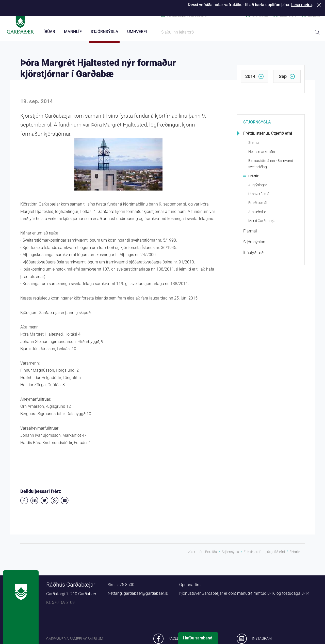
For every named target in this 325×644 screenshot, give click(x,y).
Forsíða (211, 555)
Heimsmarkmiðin (262, 154)
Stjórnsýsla (257, 125)
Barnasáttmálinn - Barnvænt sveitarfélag (271, 167)
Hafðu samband (198, 638)
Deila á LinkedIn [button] (34, 503)
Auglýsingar (258, 188)
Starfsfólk (260, 15)
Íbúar (49, 32)
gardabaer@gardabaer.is (146, 596)
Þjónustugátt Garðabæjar (187, 15)
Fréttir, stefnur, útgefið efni (268, 136)
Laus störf (288, 15)
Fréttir (253, 179)
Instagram (262, 641)
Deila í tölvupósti (65, 503)
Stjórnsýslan (254, 245)
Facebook (177, 641)
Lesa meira (302, 5)
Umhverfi (137, 32)
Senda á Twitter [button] (44, 503)
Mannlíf (73, 32)
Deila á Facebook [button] (24, 503)
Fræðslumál (258, 206)
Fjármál (250, 234)
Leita (317, 32)
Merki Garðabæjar (263, 224)
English (314, 15)
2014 (250, 79)
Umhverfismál (259, 197)
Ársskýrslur (257, 215)
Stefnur (254, 145)
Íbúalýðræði (254, 255)
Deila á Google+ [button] (55, 503)
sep (283, 79)
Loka (320, 5)
